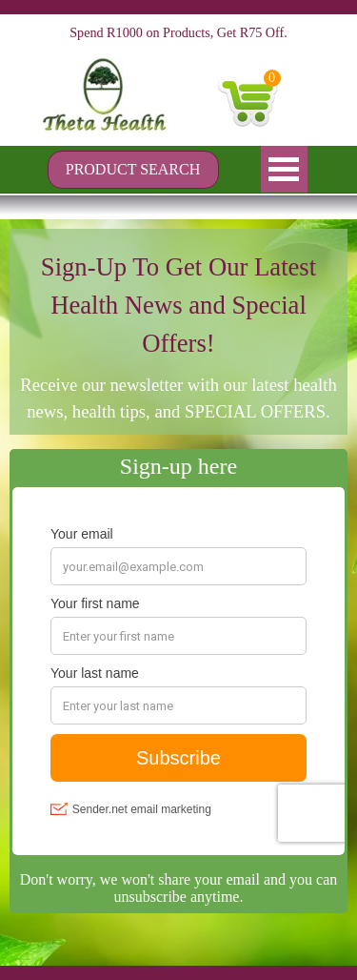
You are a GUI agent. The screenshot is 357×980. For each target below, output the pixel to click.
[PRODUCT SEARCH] (133, 170)
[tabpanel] (178, 337)
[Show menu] (284, 169)
